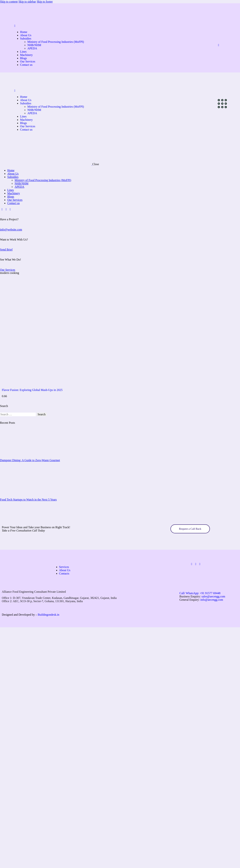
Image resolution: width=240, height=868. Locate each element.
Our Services (8, 270)
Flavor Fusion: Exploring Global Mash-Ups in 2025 (32, 390)
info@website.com (11, 230)
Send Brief (6, 250)
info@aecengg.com (212, 600)
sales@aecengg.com (214, 596)
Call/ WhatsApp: (200, 593)
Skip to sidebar (27, 2)
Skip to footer (45, 2)
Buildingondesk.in (49, 615)
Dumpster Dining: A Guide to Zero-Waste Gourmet (30, 460)
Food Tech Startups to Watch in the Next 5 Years (28, 500)
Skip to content (9, 2)
